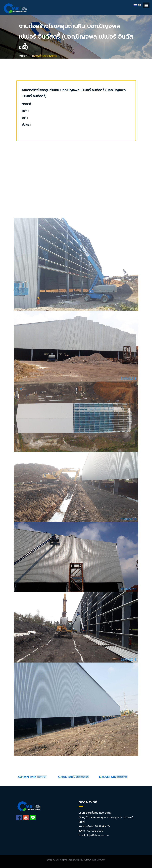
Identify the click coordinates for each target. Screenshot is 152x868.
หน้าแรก (23, 56)
